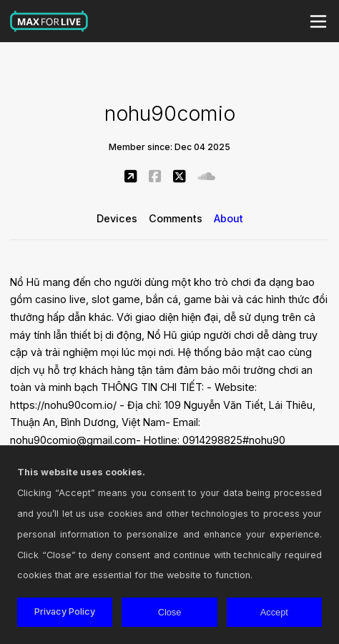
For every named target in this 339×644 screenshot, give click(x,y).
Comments (176, 218)
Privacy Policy (65, 611)
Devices (117, 218)
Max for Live (49, 21)
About (229, 218)
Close (170, 612)
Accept (274, 612)
